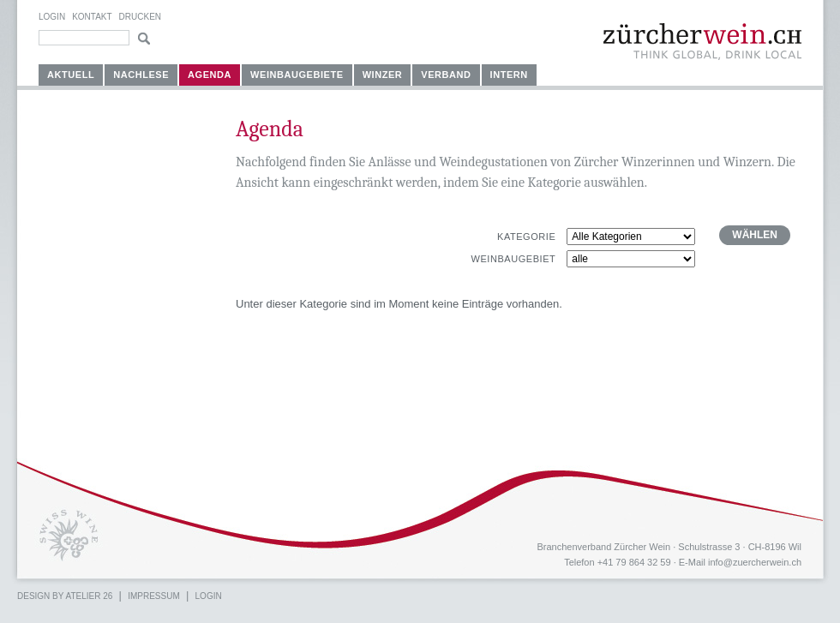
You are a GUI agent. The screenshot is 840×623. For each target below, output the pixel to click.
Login (52, 17)
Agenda (210, 75)
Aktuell (71, 75)
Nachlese (141, 75)
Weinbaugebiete (297, 75)
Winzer (383, 75)
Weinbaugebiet (513, 259)
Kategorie (526, 237)
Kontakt (92, 17)
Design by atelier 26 (65, 596)
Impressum (154, 596)
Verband (446, 75)
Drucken (140, 17)
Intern (509, 75)
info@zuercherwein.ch (755, 562)
